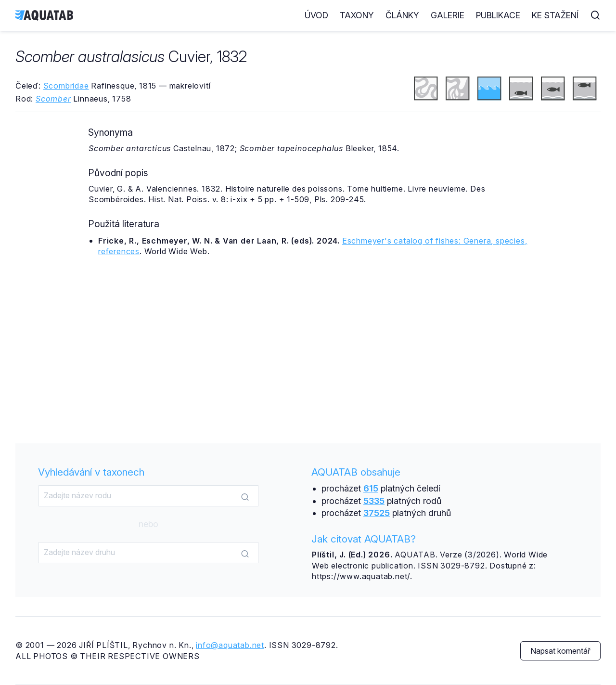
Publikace (498, 15)
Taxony (357, 15)
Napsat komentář (560, 651)
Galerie (448, 15)
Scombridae (66, 86)
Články (402, 15)
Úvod (316, 15)
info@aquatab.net (230, 645)
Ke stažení (555, 15)
